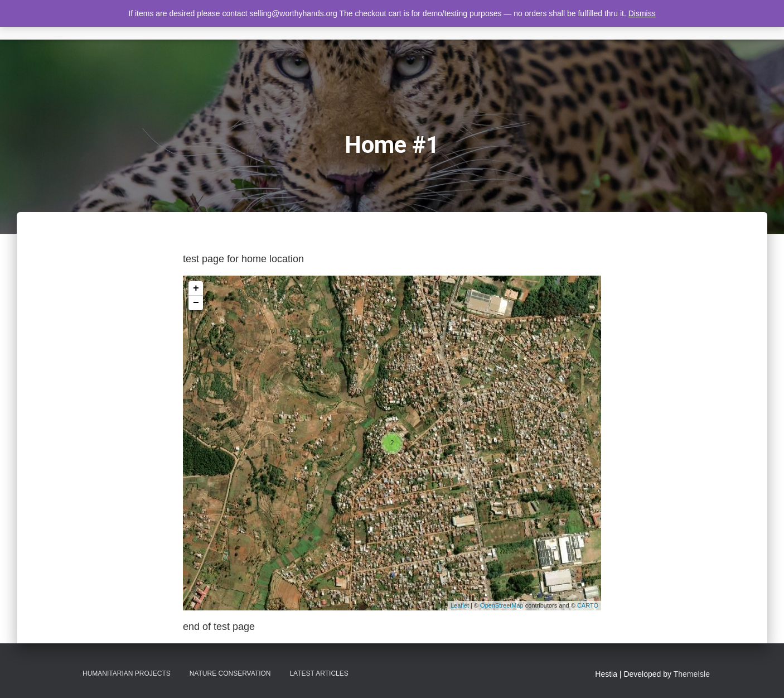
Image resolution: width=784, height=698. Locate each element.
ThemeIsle (692, 674)
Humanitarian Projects (127, 673)
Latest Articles (319, 673)
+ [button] (196, 288)
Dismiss (642, 13)
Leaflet (460, 605)
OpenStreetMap (502, 605)
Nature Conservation (230, 673)
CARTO (588, 605)
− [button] (196, 303)
